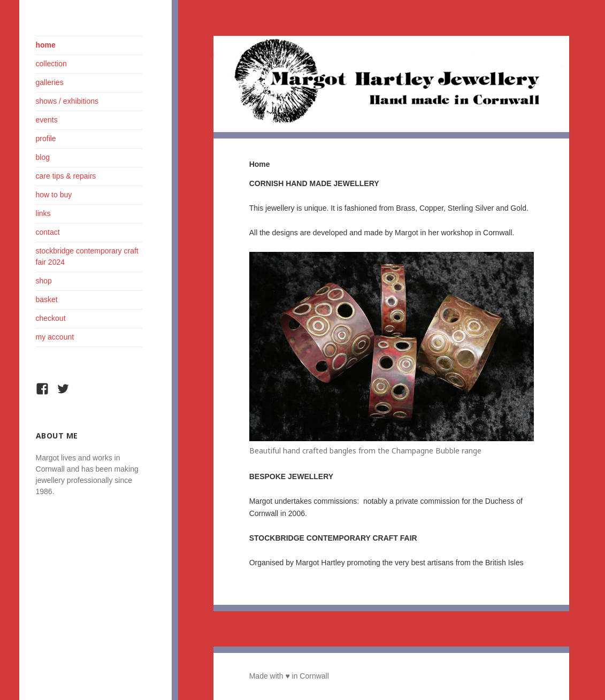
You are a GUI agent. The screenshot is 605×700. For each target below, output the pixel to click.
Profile (46, 139)
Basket (47, 299)
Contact (48, 232)
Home (46, 45)
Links (43, 213)
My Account (55, 337)
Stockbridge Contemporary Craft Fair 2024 (87, 256)
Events (47, 120)
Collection (51, 64)
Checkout (51, 318)
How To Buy (54, 195)
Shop (44, 281)
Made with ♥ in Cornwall (289, 676)
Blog (43, 157)
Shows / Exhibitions (67, 101)
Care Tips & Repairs (66, 176)
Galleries (50, 82)
